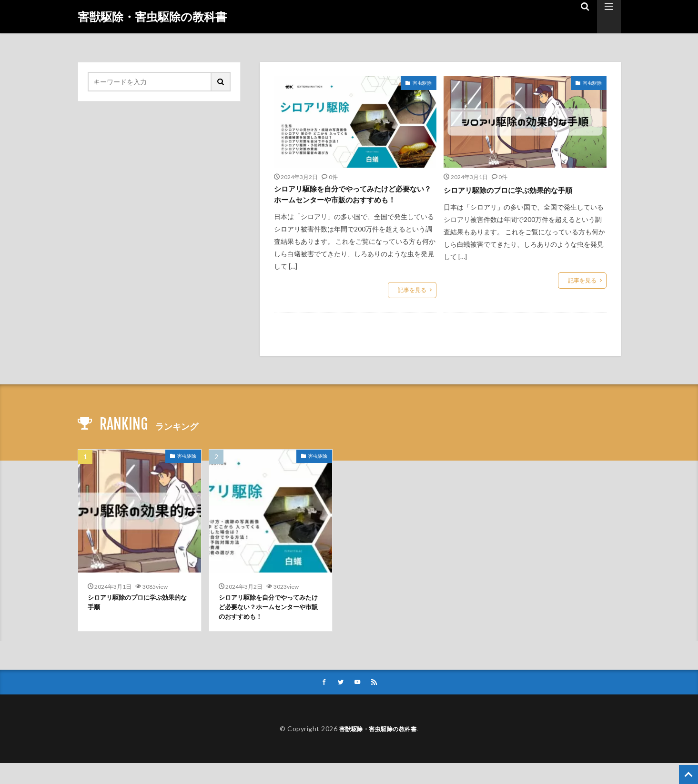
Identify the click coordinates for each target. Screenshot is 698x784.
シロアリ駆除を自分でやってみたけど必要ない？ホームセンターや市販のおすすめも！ (351, 202)
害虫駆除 (422, 83)
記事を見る (412, 306)
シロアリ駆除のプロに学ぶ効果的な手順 (521, 190)
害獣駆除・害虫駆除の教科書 (152, 17)
